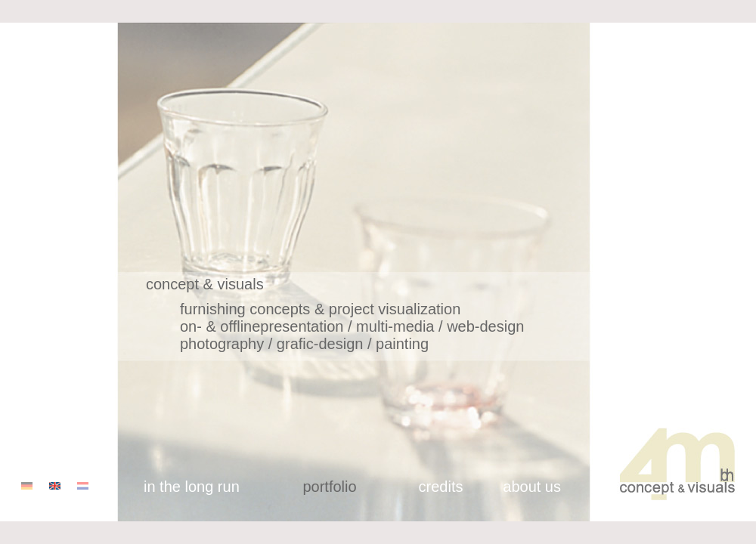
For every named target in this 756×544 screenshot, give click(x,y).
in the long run (192, 487)
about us (532, 487)
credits (441, 487)
